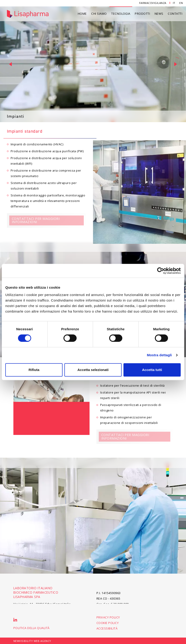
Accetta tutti (152, 370)
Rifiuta (34, 370)
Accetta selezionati (93, 370)
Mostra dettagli (159, 355)
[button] (10, 64)
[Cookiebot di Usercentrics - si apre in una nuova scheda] (160, 271)
